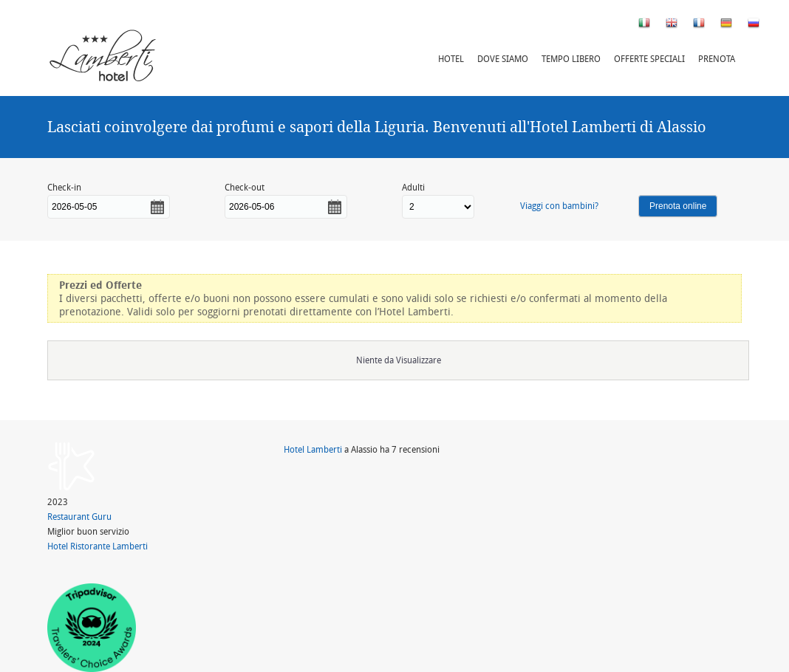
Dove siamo (503, 59)
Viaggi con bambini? (559, 206)
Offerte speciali (649, 59)
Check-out (245, 187)
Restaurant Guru (79, 517)
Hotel (451, 59)
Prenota (717, 59)
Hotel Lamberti (313, 449)
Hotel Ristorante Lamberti (98, 546)
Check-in (64, 187)
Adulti (413, 187)
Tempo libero (571, 59)
